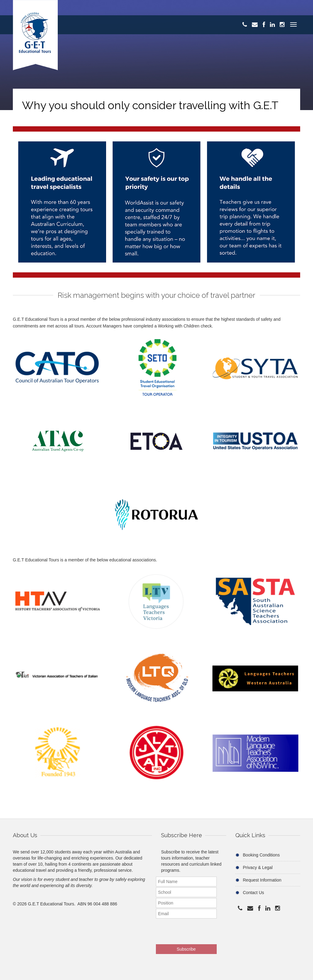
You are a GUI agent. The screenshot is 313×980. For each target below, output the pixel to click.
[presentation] (196, 929)
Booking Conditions (261, 855)
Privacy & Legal (258, 867)
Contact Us (254, 893)
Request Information (262, 880)
